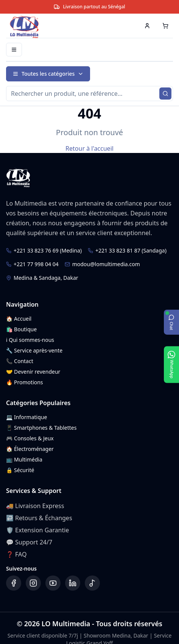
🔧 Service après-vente (34, 350)
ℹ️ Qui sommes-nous (30, 340)
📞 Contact (20, 361)
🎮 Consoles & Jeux (30, 438)
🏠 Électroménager (30, 449)
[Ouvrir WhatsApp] (171, 364)
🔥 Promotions (25, 382)
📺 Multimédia (24, 459)
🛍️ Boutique (21, 329)
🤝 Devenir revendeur (33, 372)
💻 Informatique (26, 417)
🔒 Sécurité (20, 470)
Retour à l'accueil (89, 148)
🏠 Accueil (19, 319)
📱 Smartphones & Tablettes (41, 428)
